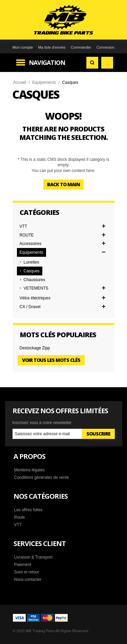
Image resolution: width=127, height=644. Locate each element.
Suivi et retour (27, 572)
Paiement (23, 565)
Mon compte (23, 47)
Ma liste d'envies (52, 47)
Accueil (20, 82)
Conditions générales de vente (42, 477)
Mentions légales (29, 470)
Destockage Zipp (35, 348)
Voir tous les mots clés (51, 360)
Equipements (44, 82)
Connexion (105, 47)
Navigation (47, 63)
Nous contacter (28, 579)
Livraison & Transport (33, 557)
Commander (81, 47)
